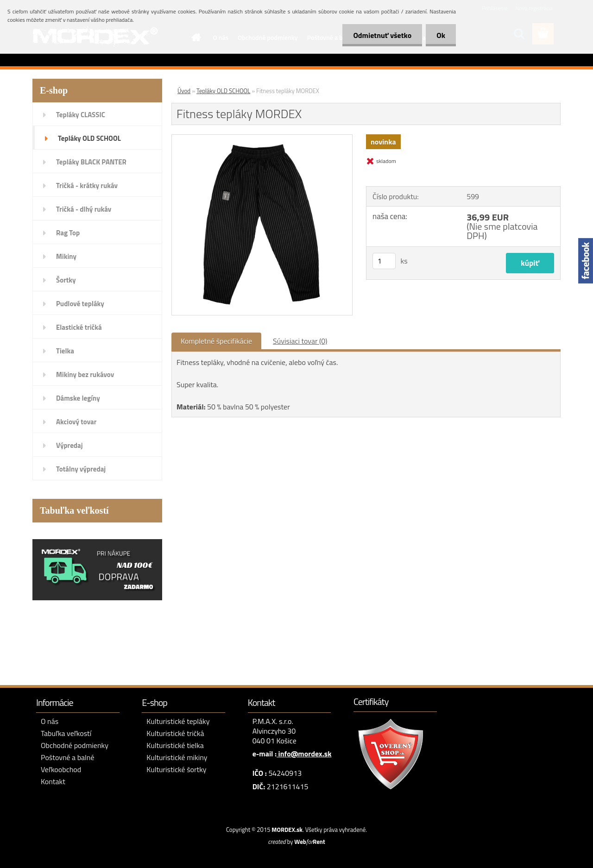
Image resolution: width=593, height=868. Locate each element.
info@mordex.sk (304, 754)
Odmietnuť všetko (380, 35)
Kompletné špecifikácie (216, 341)
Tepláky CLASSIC (81, 115)
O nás (50, 721)
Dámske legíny (78, 398)
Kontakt (53, 781)
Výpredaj (69, 445)
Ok (440, 35)
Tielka (65, 351)
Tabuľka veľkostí (66, 733)
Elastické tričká (79, 327)
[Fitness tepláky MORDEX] (262, 138)
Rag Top (68, 233)
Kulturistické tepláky (178, 721)
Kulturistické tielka (175, 745)
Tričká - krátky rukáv (87, 186)
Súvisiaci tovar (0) (300, 341)
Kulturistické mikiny (177, 757)
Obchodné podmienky (75, 745)
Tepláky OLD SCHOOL (89, 138)
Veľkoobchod (61, 769)
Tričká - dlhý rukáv (84, 209)
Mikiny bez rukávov (85, 374)
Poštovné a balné (67, 757)
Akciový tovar (76, 422)
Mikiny (66, 256)
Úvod (184, 91)
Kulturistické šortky (176, 769)
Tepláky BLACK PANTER (91, 162)
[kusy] (384, 261)
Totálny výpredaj (81, 469)
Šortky (66, 280)
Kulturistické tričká (175, 733)
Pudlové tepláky (80, 304)
